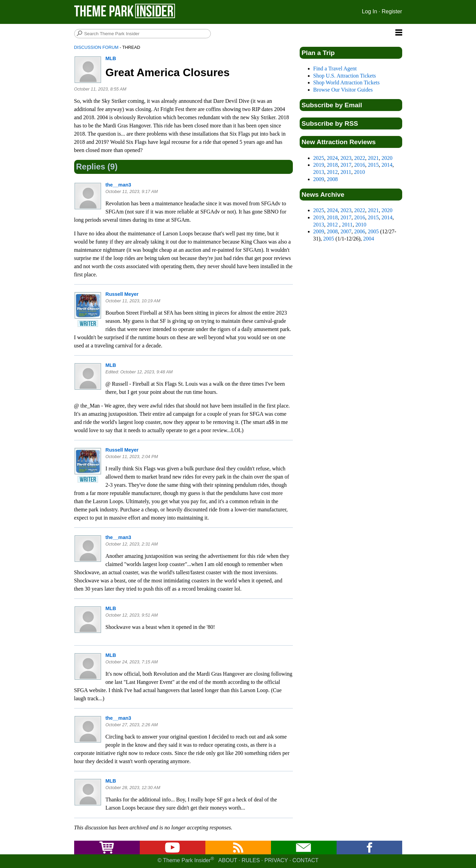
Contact (305, 860)
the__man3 (118, 185)
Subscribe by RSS (330, 123)
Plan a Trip (318, 53)
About (228, 860)
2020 (387, 158)
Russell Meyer (122, 294)
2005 (373, 231)
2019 (319, 165)
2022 (360, 158)
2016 (360, 165)
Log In (369, 11)
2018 (332, 165)
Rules (251, 860)
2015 (373, 165)
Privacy (276, 860)
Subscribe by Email (332, 105)
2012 (332, 172)
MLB (111, 58)
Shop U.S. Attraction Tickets (345, 76)
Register (392, 11)
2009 (319, 179)
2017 (346, 165)
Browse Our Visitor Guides (343, 90)
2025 (319, 158)
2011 (346, 172)
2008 (332, 179)
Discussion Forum (96, 47)
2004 (369, 239)
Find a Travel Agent (335, 68)
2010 (359, 172)
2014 (387, 165)
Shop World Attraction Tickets (346, 82)
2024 (332, 158)
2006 (360, 231)
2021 (373, 158)
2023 (346, 158)
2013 (319, 172)
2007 (346, 231)
